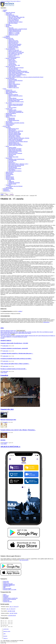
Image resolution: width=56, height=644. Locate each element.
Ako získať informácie (13, 69)
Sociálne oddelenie (12, 98)
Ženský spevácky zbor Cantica (15, 150)
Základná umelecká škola (14, 120)
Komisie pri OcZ (12, 56)
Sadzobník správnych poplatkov (15, 111)
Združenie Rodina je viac (14, 143)
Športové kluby (9, 158)
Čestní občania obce (10, 15)
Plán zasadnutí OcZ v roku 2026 (15, 54)
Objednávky (6, 597)
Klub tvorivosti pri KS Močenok (15, 153)
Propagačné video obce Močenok (15, 186)
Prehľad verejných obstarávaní (10, 599)
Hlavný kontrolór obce (13, 43)
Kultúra (7, 146)
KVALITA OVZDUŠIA (8, 188)
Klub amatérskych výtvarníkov (15, 149)
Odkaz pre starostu (10, 172)
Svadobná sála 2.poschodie (14, 183)
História (7, 27)
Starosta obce (11, 39)
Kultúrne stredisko (12, 147)
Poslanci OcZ (6, 582)
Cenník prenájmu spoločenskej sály (16, 112)
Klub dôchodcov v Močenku (14, 137)
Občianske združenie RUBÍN (15, 135)
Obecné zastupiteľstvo (10, 49)
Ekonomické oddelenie (13, 95)
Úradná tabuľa (9, 115)
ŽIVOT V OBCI (7, 126)
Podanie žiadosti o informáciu (15, 70)
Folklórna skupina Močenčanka (15, 151)
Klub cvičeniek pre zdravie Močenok (16, 165)
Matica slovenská (12, 130)
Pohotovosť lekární (10, 178)
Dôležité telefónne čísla (11, 116)
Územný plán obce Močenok (14, 45)
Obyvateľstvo (9, 25)
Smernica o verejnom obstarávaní (15, 81)
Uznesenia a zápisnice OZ (14, 55)
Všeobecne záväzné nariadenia (15, 44)
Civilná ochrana (9, 125)
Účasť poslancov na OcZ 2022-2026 (16, 52)
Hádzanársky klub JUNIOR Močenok (16, 159)
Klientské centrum (12, 184)
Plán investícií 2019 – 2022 (14, 65)
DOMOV (5, 10)
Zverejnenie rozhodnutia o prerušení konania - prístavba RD (14, 348)
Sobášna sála (11, 181)
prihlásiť (20, 311)
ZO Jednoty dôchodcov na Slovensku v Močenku (19, 138)
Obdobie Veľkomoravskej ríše (15, 30)
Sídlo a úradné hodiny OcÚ (12, 92)
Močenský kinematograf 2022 (8, 420)
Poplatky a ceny (9, 109)
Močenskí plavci (12, 163)
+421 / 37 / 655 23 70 (14, 607)
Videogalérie (8, 185)
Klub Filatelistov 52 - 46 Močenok (16, 131)
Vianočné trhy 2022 (7, 409)
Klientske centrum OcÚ (11, 91)
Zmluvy (5, 595)
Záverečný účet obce (13, 62)
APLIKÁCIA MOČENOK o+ (10, 447)
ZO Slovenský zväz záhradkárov (15, 140)
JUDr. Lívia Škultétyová (14, 20)
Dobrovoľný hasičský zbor (14, 132)
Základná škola (12, 118)
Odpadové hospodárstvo (11, 113)
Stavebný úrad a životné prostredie (16, 99)
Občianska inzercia (10, 177)
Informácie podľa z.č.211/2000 (10, 590)
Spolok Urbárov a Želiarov (14, 136)
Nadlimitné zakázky (13, 86)
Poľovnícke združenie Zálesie (15, 133)
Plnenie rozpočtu (12, 61)
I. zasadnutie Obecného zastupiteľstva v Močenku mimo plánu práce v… (17, 353)
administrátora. (46, 322)
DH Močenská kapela (13, 152)
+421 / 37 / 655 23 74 (11, 609)
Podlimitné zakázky (13, 85)
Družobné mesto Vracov (14, 48)
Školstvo (8, 117)
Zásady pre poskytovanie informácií (16, 68)
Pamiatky (8, 36)
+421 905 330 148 (12, 615)
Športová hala (9, 187)
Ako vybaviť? (9, 103)
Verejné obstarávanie (10, 78)
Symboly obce (9, 14)
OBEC (5, 11)
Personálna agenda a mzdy (14, 100)
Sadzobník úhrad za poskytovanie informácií (18, 71)
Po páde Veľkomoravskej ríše (15, 31)
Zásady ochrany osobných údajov (15, 74)
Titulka (2, 194)
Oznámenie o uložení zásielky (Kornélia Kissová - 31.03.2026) (14, 343)
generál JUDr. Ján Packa (14, 21)
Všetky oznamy (4, 373)
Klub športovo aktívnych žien (15, 166)
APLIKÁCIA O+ (7, 191)
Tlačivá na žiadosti (12, 108)
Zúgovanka (11, 156)
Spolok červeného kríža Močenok (15, 139)
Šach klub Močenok (13, 167)
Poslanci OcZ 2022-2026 (14, 50)
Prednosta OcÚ (9, 90)
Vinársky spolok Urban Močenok (15, 145)
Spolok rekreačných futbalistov (15, 171)
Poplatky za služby (12, 110)
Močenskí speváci (12, 154)
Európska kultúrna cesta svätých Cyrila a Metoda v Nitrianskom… (18, 430)
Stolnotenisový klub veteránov (15, 169)
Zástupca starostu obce (13, 41)
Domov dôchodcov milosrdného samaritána (15, 123)
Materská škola (12, 119)
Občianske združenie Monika (15, 144)
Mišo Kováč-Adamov (13, 23)
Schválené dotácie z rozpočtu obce (10, 598)
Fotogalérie (8, 176)
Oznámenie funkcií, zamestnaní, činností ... (18, 75)
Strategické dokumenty (13, 47)
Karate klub (11, 162)
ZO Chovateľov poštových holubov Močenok (18, 142)
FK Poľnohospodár (12, 160)
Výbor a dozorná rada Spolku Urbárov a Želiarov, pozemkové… (15, 364)
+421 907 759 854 (13, 613)
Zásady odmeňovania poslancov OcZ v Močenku (19, 72)
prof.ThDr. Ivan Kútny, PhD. (14, 18)
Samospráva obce (9, 38)
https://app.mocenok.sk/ (24, 560)
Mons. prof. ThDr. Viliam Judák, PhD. (16, 17)
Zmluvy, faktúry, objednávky (14, 76)
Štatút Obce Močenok (10, 12)
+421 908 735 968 (11, 611)
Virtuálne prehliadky (10, 179)
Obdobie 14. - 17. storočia (14, 32)
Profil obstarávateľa (13, 79)
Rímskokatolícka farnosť (14, 129)
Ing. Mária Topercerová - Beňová (15, 22)
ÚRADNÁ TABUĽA (6, 341)
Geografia (8, 24)
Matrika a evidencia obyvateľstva (15, 96)
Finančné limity (12, 82)
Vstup (10, 180)
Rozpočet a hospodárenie (11, 58)
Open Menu (3, 8)
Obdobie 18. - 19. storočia (14, 34)
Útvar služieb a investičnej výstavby (16, 102)
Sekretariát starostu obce (14, 42)
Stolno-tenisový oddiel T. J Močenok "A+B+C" (18, 164)
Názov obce (11, 28)
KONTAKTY (6, 190)
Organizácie (8, 127)
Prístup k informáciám (10, 66)
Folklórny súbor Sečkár (13, 157)
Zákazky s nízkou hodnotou (14, 84)
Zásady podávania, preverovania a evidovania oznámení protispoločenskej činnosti (26, 77)
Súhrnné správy (12, 83)
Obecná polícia (9, 122)
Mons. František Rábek (13, 16)
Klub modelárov (12, 170)
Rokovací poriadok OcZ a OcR (15, 51)
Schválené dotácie (12, 64)
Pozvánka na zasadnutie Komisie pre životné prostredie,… (14, 369)
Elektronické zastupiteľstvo (14, 57)
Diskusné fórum (9, 173)
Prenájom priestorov (10, 124)
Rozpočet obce (12, 59)
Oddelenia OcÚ (9, 93)
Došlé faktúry (6, 596)
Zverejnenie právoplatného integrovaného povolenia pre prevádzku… (16, 359)
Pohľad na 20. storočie (13, 35)
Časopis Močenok (10, 174)
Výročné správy (12, 63)
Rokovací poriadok (7, 588)
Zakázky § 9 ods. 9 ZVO (14, 88)
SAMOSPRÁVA (7, 37)
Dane (10, 97)
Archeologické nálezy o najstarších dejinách (18, 29)
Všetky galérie (4, 444)
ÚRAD (5, 89)
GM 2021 (3, 440)
